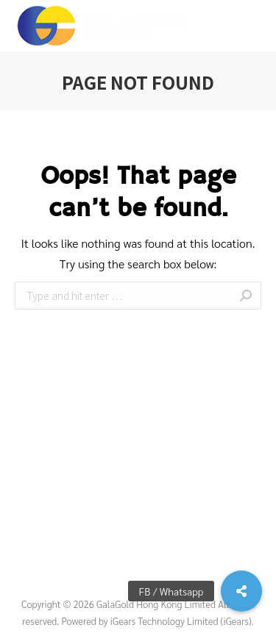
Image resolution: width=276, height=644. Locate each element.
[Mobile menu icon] (253, 26)
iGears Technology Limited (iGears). (182, 621)
